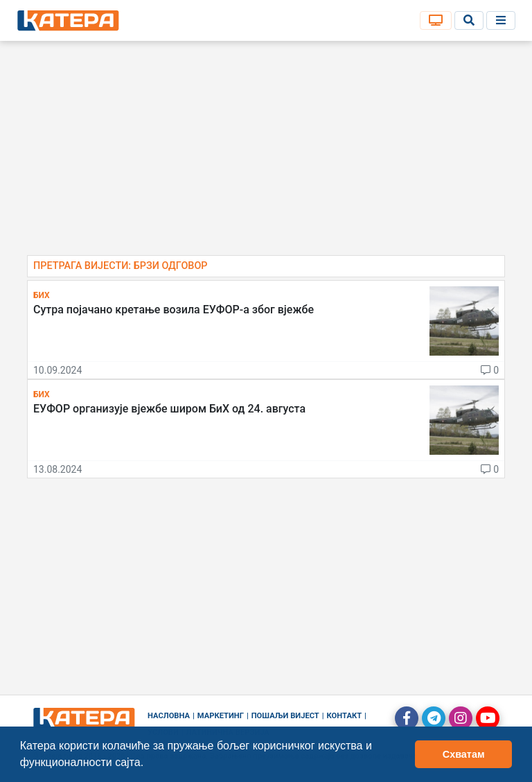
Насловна (169, 716)
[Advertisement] (266, 153)
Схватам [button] (464, 754)
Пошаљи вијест (285, 716)
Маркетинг (221, 716)
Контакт (345, 716)
